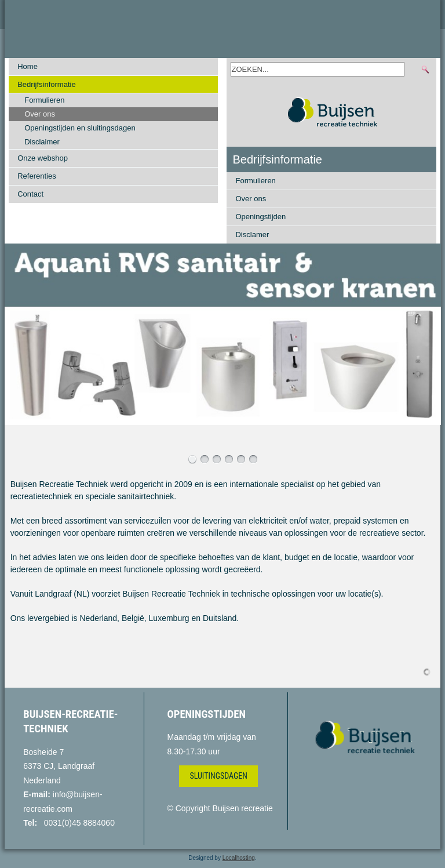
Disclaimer (42, 142)
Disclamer (252, 235)
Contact (30, 194)
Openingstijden (260, 217)
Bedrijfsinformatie (46, 84)
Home (28, 66)
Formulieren (44, 100)
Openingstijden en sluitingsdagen (80, 128)
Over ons (40, 114)
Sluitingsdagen (218, 776)
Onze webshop (43, 158)
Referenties (37, 176)
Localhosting (239, 858)
